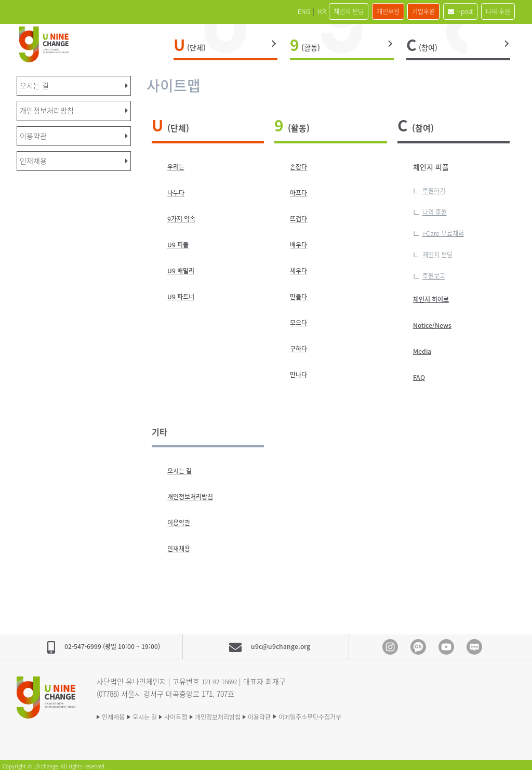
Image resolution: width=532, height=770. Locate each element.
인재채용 (181, 546)
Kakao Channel (418, 644)
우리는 (177, 167)
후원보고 (436, 273)
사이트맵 (196, 713)
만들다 (300, 297)
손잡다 (300, 167)
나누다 (177, 193)
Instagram (390, 644)
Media (424, 349)
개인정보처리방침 (194, 494)
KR (270, 11)
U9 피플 (180, 245)
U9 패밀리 (183, 271)
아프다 (300, 193)
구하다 (300, 349)
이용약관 (181, 520)
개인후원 (355, 11)
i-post (446, 11)
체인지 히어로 (434, 297)
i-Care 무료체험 (447, 232)
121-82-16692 (222, 678)
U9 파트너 (183, 297)
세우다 (300, 271)
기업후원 (400, 11)
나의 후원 (493, 11)
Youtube (446, 644)
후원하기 (436, 190)
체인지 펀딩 (306, 11)
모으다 (300, 323)
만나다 (300, 375)
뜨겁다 (300, 219)
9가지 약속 (184, 219)
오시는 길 (182, 468)
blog (474, 644)
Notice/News (435, 323)
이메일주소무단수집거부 (365, 713)
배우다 (300, 245)
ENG (245, 11)
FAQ (420, 375)
